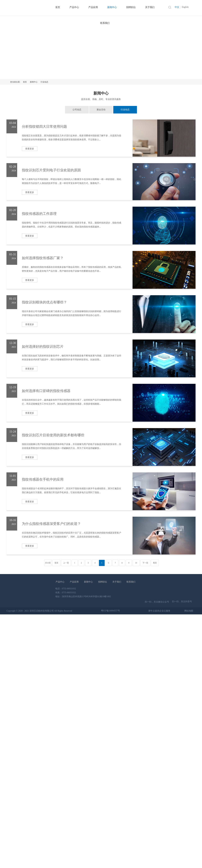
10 (136, 563)
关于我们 (117, 582)
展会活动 (101, 110)
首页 (25, 82)
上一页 (66, 563)
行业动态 (44, 82)
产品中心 (60, 582)
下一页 (145, 563)
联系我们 (105, 23)
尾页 (155, 563)
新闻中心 (34, 82)
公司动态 (77, 110)
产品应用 (74, 582)
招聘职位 (103, 582)
